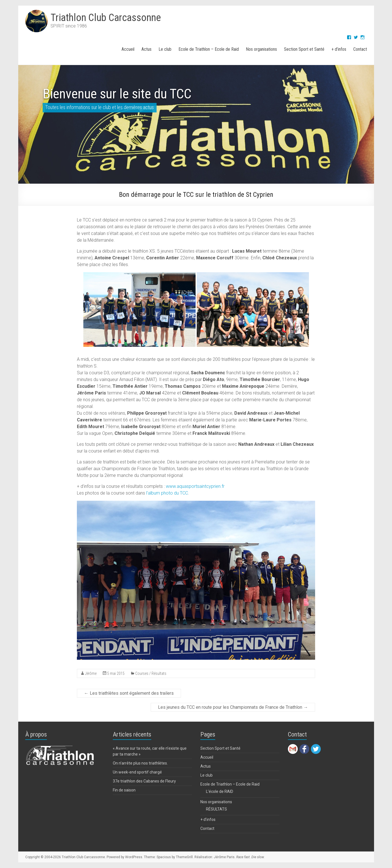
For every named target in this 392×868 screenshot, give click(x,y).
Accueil (128, 49)
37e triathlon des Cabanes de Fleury (144, 781)
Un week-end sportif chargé (137, 772)
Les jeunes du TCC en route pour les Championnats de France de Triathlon (233, 707)
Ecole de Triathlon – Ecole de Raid (209, 49)
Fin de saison (124, 790)
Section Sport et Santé (304, 49)
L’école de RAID (220, 791)
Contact (360, 49)
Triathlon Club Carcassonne (106, 18)
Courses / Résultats (151, 673)
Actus (146, 49)
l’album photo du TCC (167, 493)
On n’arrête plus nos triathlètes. (140, 763)
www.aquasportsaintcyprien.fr (195, 486)
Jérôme (91, 673)
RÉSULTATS (216, 809)
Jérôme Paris (224, 857)
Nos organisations (261, 49)
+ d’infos (339, 49)
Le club (165, 49)
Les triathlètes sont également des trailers (129, 693)
